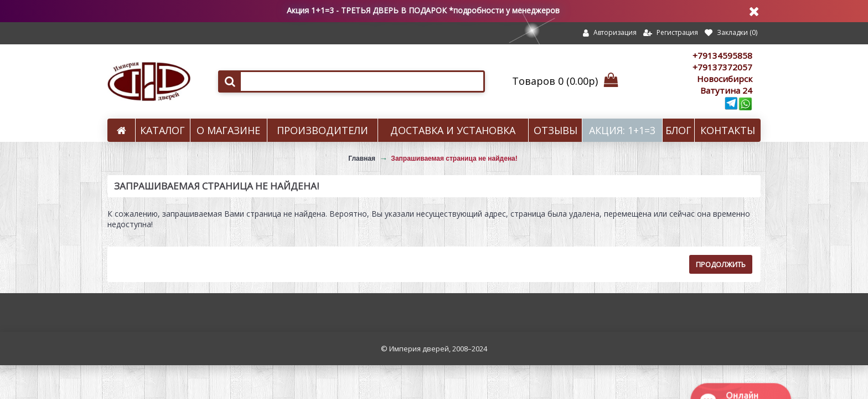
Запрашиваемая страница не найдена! (454, 158)
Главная (362, 158)
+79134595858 (722, 55)
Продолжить (721, 264)
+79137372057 (722, 67)
